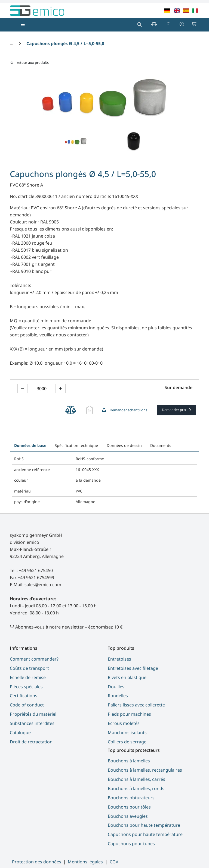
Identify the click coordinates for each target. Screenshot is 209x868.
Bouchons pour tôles (129, 807)
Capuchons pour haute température (145, 834)
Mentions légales (85, 862)
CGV (114, 862)
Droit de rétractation (31, 742)
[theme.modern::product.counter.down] (22, 389)
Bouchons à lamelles (129, 761)
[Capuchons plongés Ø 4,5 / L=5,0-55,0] (65, 43)
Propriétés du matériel (33, 714)
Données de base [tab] (30, 445)
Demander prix (174, 410)
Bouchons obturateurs (131, 798)
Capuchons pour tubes (131, 844)
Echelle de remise (28, 677)
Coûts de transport (29, 668)
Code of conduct (27, 705)
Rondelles (118, 696)
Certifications (24, 696)
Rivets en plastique (127, 677)
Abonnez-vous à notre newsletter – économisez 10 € (69, 627)
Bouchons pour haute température (144, 825)
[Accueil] (12, 43)
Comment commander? (34, 659)
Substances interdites (32, 723)
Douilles (116, 687)
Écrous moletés (124, 723)
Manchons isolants (127, 733)
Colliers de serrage (127, 742)
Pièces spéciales (26, 687)
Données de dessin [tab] (124, 445)
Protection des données (37, 862)
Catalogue (20, 733)
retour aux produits (29, 62)
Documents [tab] (161, 445)
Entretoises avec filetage (133, 668)
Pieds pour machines (129, 714)
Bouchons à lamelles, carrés (136, 779)
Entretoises (119, 659)
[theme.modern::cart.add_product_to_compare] (71, 410)
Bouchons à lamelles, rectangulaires (145, 770)
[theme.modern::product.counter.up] (61, 389)
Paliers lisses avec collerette (136, 705)
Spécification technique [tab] (76, 445)
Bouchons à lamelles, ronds (136, 788)
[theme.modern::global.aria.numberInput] (42, 389)
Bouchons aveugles (128, 816)
